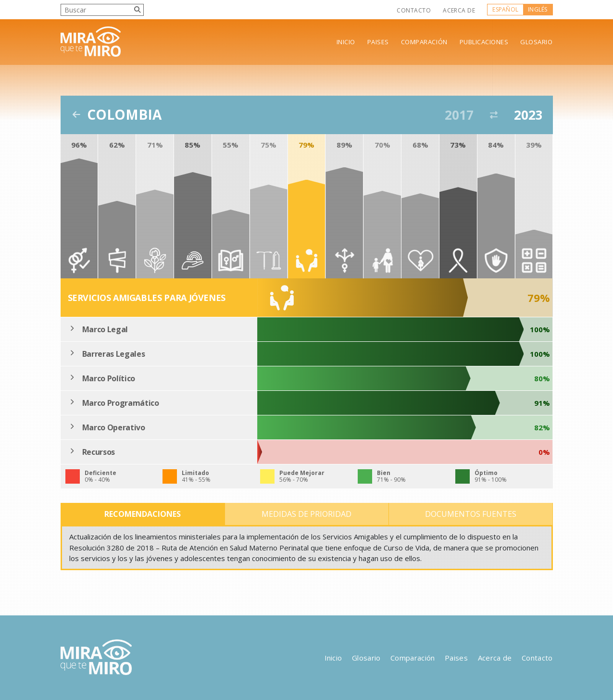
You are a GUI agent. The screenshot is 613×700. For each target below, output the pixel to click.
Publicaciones (484, 42)
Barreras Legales (114, 354)
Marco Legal (105, 329)
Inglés (538, 9)
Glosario (536, 42)
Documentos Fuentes (471, 514)
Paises (378, 42)
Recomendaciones (143, 514)
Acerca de (459, 10)
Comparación (424, 42)
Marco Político (109, 378)
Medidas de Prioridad (306, 514)
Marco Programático (121, 403)
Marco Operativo (114, 427)
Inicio (346, 42)
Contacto (414, 10)
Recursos (99, 452)
